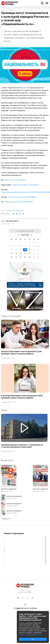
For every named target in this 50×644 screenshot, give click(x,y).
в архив (6, 519)
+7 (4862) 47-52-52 (21, 608)
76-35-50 (33, 608)
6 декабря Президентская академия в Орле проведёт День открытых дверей (22, 397)
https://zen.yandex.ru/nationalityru (26, 185)
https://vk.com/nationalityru (15, 180)
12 (16, 250)
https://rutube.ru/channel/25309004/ (22, 197)
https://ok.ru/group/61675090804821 (19, 202)
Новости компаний (11, 316)
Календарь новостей (25, 231)
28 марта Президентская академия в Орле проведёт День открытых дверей (21, 353)
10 (38, 246)
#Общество (11, 211)
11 (12, 250)
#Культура (20, 211)
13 (21, 250)
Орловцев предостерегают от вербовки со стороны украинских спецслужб (22, 446)
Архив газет (7, 460)
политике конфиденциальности (30, 635)
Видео (4, 410)
